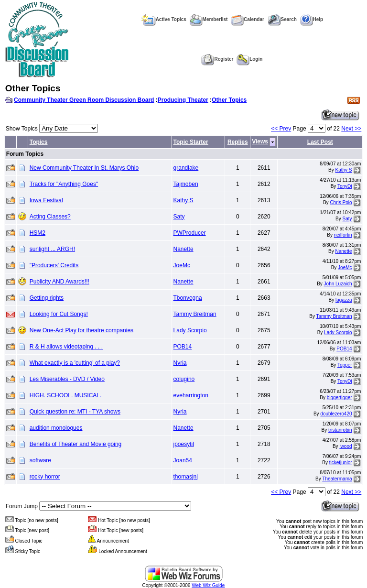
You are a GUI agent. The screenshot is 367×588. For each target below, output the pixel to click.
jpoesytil (184, 444)
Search (282, 19)
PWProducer (190, 233)
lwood (345, 446)
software (40, 460)
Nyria (180, 363)
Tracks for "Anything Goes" (64, 184)
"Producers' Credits (54, 265)
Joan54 (183, 460)
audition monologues (56, 428)
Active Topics (164, 19)
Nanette (183, 249)
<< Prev (281, 129)
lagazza (344, 300)
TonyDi (345, 186)
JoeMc (182, 265)
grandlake (186, 168)
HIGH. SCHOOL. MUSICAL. (66, 395)
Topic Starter (191, 142)
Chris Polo (341, 202)
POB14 (183, 347)
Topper (345, 365)
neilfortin (343, 235)
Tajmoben (186, 184)
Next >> (351, 129)
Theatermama (337, 479)
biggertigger (340, 397)
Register (217, 59)
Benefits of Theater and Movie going (76, 444)
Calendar (248, 19)
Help (312, 19)
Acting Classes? (50, 217)
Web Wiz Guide (208, 585)
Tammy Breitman (195, 314)
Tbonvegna (188, 298)
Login (249, 59)
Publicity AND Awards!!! (59, 282)
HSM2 (38, 233)
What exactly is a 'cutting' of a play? (75, 363)
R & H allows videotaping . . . (66, 347)
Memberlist (209, 19)
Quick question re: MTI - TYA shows (75, 412)
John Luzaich (338, 284)
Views (260, 142)
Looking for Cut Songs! (59, 314)
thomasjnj (186, 477)
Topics (39, 142)
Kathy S (344, 170)
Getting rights (47, 298)
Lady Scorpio (190, 330)
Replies (238, 142)
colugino (184, 379)
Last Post (320, 142)
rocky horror (45, 477)
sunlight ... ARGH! (52, 249)
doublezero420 (336, 414)
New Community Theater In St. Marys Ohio (84, 168)
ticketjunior (341, 463)
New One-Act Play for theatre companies (81, 330)
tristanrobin (340, 430)
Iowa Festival (46, 200)
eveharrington (191, 395)
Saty (179, 217)
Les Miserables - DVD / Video (67, 379)
